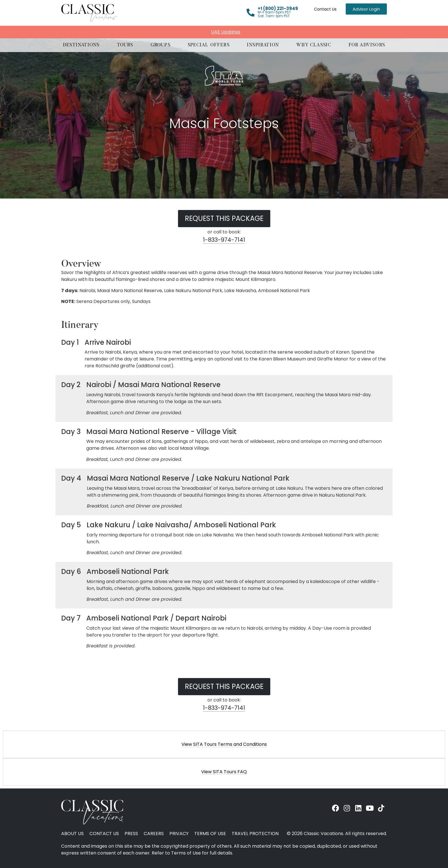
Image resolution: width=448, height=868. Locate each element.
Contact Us (325, 9)
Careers (154, 834)
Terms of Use (210, 834)
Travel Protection (255, 834)
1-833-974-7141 (224, 240)
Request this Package (224, 218)
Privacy (179, 834)
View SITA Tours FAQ (224, 772)
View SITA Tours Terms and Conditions (224, 744)
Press (131, 834)
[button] (81, 45)
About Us (72, 834)
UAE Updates (226, 32)
